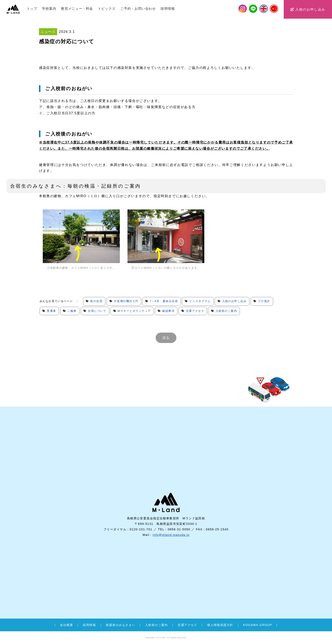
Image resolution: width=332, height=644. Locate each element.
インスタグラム (201, 301)
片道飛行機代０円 (126, 301)
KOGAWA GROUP (258, 625)
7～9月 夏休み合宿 (164, 301)
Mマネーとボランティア (135, 311)
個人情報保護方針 (220, 625)
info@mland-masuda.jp (171, 542)
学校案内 (49, 9)
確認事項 (169, 311)
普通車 (51, 311)
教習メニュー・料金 (77, 9)
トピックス (107, 9)
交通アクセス (196, 311)
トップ (32, 9)
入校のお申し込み (308, 9)
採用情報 (168, 9)
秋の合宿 (96, 301)
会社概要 (66, 625)
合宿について (97, 311)
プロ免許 (265, 301)
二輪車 (72, 311)
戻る (166, 338)
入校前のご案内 (227, 311)
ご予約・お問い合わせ (138, 9)
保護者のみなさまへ (120, 625)
